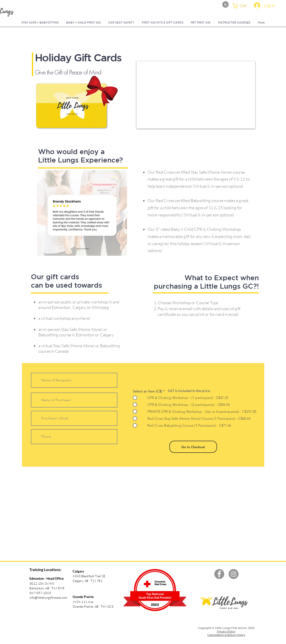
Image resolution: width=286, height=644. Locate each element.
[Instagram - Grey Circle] (234, 574)
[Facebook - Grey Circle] (219, 574)
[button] (243, 6)
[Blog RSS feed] (225, 5)
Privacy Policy (226, 631)
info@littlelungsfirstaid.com (48, 598)
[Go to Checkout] (193, 447)
